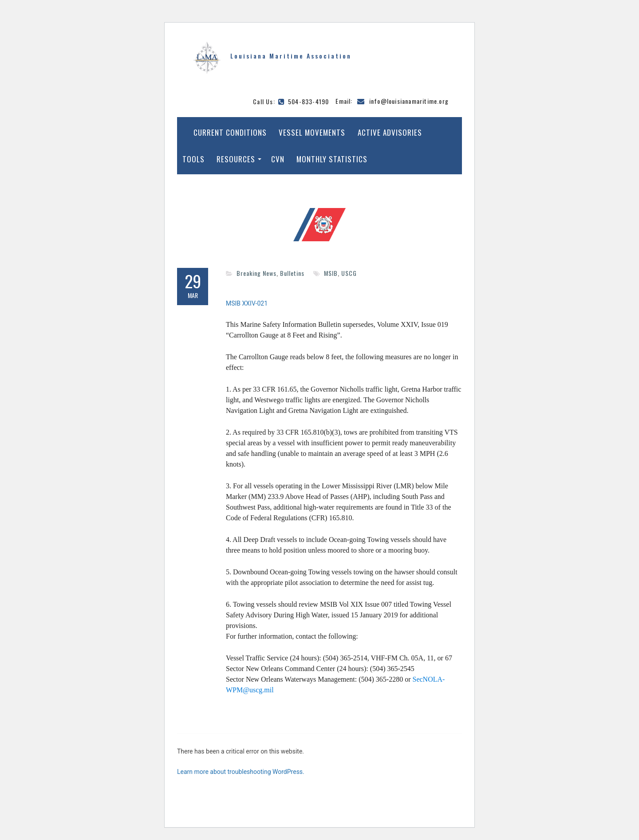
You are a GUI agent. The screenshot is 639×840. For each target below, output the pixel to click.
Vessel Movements (312, 132)
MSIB (331, 273)
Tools (193, 159)
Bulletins (292, 273)
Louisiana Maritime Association (291, 56)
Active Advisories (390, 132)
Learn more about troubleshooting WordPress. (241, 772)
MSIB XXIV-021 (247, 303)
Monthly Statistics (332, 159)
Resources (236, 159)
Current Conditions (230, 132)
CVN (278, 159)
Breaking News (256, 273)
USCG (349, 273)
